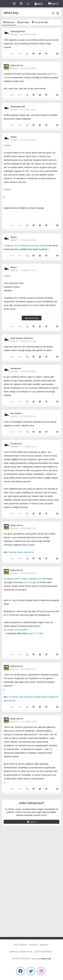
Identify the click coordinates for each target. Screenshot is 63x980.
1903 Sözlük (5, 4)
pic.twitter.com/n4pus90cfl (16, 630)
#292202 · (23, 68)
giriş (39, 4)
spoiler (7, 145)
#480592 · (23, 528)
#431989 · (23, 371)
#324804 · (24, 140)
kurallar (44, 944)
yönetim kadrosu (21, 958)
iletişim (33, 944)
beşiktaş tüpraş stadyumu (21, 552)
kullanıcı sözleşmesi (21, 951)
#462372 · (23, 416)
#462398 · (23, 447)
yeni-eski (23, 22)
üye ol (53, 4)
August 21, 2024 (36, 633)
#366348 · (24, 341)
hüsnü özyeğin (30, 582)
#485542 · (23, 573)
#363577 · (23, 240)
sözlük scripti (46, 959)
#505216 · (24, 722)
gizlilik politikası (43, 951)
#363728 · (23, 270)
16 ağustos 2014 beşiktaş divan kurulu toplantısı (26, 245)
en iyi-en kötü (40, 22)
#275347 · (24, 34)
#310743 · (23, 110)
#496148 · (23, 669)
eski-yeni (9, 22)
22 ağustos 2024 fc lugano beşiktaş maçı (23, 579)
